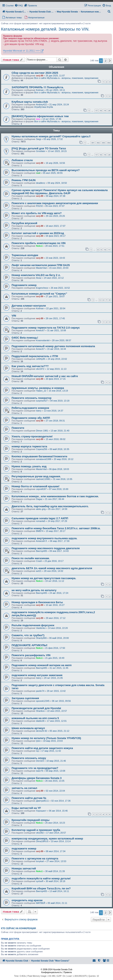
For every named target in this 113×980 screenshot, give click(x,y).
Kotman (40, 90)
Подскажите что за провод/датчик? (35, 768)
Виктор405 (41, 551)
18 (101, 111)
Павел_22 (41, 391)
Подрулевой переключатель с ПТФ (35, 356)
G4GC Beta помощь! (25, 338)
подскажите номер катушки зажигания (37, 675)
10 (105, 250)
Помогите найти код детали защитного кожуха (42, 748)
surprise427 (42, 401)
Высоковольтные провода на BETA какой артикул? (46, 170)
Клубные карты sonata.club (30, 102)
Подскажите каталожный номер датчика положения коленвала (53, 346)
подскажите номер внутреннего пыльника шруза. (44, 538)
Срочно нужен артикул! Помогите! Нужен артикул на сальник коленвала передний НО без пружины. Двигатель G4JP (60, 192)
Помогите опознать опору (29, 758)
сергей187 (41, 489)
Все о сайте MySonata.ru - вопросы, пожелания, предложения (66, 78)
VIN (14, 316)
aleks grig (41, 509)
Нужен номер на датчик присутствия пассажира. (44, 578)
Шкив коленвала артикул (28, 728)
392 (98, 143)
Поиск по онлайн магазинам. (31, 558)
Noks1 (39, 246)
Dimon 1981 (42, 431)
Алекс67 (40, 330)
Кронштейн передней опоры (30, 820)
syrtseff (40, 881)
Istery (39, 411)
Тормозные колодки (25, 255)
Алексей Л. (42, 541)
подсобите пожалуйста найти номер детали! (41, 878)
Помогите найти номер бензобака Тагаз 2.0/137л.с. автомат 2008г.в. (56, 528)
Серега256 (42, 449)
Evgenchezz (42, 288)
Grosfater (41, 151)
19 (105, 111)
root (38, 173)
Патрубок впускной (24, 223)
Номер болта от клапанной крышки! (35, 486)
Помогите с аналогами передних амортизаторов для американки (55, 203)
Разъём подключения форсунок (33, 625)
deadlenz (41, 183)
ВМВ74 (40, 531)
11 (109, 250)
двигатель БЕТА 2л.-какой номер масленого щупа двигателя (52, 568)
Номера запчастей (24, 868)
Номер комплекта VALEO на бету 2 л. (36, 275)
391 (93, 143)
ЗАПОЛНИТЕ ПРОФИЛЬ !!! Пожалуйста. (38, 87)
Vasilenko (41, 628)
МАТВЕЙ (41, 903)
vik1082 (40, 833)
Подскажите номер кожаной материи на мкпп (42, 665)
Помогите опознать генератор (32, 398)
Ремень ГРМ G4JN (24, 180)
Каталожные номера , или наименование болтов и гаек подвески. (55, 496)
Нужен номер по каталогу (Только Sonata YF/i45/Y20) (46, 738)
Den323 (40, 761)
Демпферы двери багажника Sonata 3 (37, 778)
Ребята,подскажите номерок (30, 408)
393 (103, 143)
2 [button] (105, 61)
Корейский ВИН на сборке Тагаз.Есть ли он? (41, 888)
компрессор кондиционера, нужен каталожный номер (47, 839)
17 (96, 111)
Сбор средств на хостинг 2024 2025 (35, 73)
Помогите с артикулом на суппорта (35, 858)
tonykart (40, 861)
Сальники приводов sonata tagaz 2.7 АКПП (40, 518)
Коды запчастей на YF (26, 808)
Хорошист (41, 811)
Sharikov (40, 711)
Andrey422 (41, 104)
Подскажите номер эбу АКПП (31, 418)
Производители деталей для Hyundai (36, 708)
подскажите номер (24, 849)
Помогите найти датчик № (29, 798)
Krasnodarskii (43, 340)
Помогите (18, 428)
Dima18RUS (42, 841)
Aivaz (39, 278)
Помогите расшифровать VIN (31, 655)
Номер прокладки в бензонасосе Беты (37, 602)
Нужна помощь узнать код (29, 466)
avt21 (39, 571)
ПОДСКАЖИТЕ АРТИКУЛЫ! (29, 645)
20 (109, 111)
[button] (110, 61)
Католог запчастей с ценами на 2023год (38, 233)
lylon (38, 741)
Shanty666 (41, 638)
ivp (37, 751)
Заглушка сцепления (25, 698)
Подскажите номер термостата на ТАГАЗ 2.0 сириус (46, 328)
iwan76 (40, 771)
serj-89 (40, 76)
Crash (39, 561)
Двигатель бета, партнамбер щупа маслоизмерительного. (50, 506)
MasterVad (41, 268)
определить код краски (27, 900)
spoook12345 (43, 701)
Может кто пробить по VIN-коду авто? (37, 213)
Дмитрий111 (42, 801)
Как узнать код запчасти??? (30, 366)
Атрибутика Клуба (43, 107)
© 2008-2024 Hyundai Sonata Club (56, 970)
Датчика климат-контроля (29, 306)
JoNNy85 (41, 359)
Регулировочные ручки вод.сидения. (36, 476)
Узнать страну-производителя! (32, 436)
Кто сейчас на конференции (18, 928)
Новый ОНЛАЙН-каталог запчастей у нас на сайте (45, 376)
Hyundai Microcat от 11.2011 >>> (21, 51)
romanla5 (41, 521)
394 (109, 143)
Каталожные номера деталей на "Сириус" (39, 294)
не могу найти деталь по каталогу (34, 590)
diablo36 (40, 721)
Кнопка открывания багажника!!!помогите (39, 456)
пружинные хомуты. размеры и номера (38, 388)
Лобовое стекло (22, 160)
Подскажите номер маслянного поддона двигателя (46, 548)
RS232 (39, 206)
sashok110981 (43, 479)
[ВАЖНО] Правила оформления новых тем (40, 116)
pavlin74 (40, 691)
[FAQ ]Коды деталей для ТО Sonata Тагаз (39, 148)
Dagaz (39, 499)
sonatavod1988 (44, 459)
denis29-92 (41, 731)
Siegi (38, 139)
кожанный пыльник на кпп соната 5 (35, 718)
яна (38, 119)
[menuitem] (19, 5)
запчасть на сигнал (24, 788)
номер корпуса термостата (29, 446)
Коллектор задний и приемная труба (36, 830)
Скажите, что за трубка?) (28, 635)
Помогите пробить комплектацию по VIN (39, 243)
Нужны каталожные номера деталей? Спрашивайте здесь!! (51, 136)
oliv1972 (40, 369)
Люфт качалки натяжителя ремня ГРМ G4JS (41, 265)
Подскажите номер (24, 285)
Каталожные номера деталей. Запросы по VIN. (45, 29)
